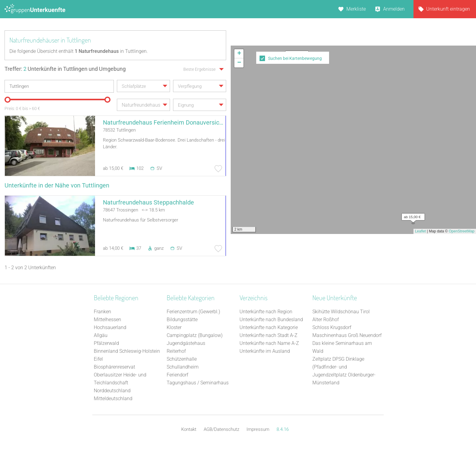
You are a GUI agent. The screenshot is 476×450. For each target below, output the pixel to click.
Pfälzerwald (106, 343)
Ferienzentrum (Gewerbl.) (193, 312)
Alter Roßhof (326, 319)
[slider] (8, 100)
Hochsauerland (110, 327)
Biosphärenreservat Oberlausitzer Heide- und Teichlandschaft (120, 375)
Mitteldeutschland (113, 398)
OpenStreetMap (462, 231)
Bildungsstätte (182, 319)
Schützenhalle (182, 359)
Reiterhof (176, 351)
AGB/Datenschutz (221, 429)
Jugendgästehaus (186, 343)
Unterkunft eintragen (448, 9)
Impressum (258, 429)
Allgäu (101, 335)
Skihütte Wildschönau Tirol (341, 312)
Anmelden (394, 9)
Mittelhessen (107, 319)
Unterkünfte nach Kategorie (269, 327)
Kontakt (189, 429)
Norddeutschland (112, 391)
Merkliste (356, 9)
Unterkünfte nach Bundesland (271, 319)
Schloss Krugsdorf (332, 327)
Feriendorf (177, 375)
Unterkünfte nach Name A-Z (269, 343)
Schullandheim (183, 367)
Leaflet (420, 231)
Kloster (174, 327)
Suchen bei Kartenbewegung (295, 58)
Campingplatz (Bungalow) (195, 335)
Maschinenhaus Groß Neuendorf (347, 335)
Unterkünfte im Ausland (265, 351)
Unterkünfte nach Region (266, 312)
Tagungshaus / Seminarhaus (198, 383)
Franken (102, 312)
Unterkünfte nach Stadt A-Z (269, 335)
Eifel (98, 359)
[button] (412, 215)
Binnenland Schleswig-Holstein (127, 351)
